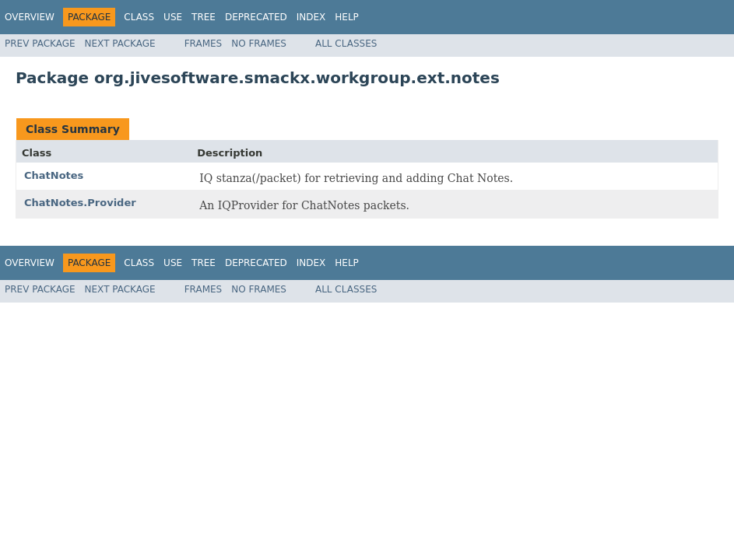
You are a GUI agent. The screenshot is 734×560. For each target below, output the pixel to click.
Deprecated (256, 17)
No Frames (259, 44)
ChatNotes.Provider (80, 203)
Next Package (120, 44)
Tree (204, 17)
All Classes (346, 44)
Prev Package (40, 44)
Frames (204, 44)
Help (347, 17)
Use (173, 17)
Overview (30, 17)
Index (311, 17)
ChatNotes (54, 175)
